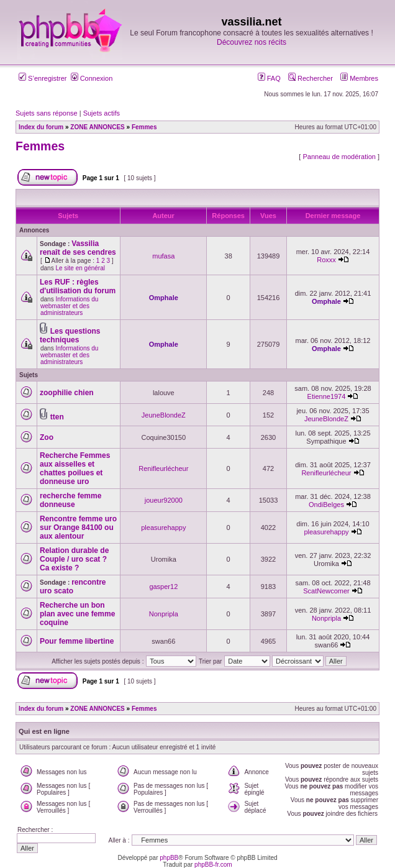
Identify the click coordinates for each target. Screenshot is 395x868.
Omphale (164, 298)
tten (57, 417)
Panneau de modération (339, 157)
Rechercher (311, 78)
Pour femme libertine (77, 641)
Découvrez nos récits (252, 42)
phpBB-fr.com (213, 865)
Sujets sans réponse (47, 113)
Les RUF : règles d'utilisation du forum (78, 286)
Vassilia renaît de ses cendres (78, 248)
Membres (359, 78)
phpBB (169, 858)
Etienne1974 (327, 396)
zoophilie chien (67, 393)
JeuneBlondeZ (164, 415)
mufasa (163, 256)
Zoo (47, 437)
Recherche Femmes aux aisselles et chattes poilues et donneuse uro (75, 468)
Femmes (40, 146)
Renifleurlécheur (163, 468)
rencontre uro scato (73, 587)
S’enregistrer (43, 78)
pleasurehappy (163, 528)
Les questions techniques (70, 336)
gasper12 (163, 587)
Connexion (92, 78)
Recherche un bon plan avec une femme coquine (77, 614)
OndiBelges (326, 505)
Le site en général (80, 268)
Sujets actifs (102, 113)
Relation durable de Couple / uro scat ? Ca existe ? (74, 559)
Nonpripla (164, 614)
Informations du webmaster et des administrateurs (69, 306)
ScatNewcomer (326, 591)
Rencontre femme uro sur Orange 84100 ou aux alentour (78, 528)
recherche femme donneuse (70, 500)
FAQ (269, 78)
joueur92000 (164, 500)
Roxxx (326, 260)
